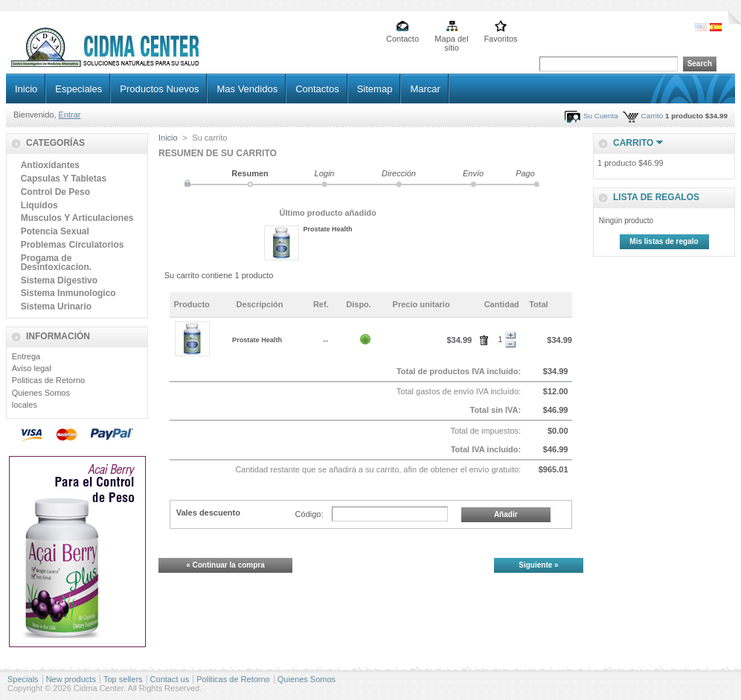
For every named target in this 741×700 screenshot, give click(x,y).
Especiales (78, 89)
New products (71, 679)
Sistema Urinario (56, 306)
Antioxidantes (50, 165)
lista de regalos (656, 197)
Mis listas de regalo (664, 241)
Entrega (26, 356)
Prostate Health (328, 229)
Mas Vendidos (247, 89)
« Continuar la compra (225, 565)
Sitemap (375, 89)
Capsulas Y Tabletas (64, 179)
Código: (309, 514)
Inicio (26, 89)
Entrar (70, 115)
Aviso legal (32, 368)
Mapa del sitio (451, 40)
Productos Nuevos (159, 89)
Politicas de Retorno (48, 380)
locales (25, 405)
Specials (23, 679)
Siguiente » (538, 565)
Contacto (402, 39)
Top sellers (123, 679)
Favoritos (500, 39)
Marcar (425, 89)
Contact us (170, 679)
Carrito (652, 116)
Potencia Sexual (55, 231)
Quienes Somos (41, 393)
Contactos (317, 89)
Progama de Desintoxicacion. (56, 263)
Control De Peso (55, 192)
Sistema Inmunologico (68, 293)
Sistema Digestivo (59, 280)
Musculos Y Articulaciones (77, 218)
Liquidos (39, 205)
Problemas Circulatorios (73, 245)
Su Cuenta (601, 116)
